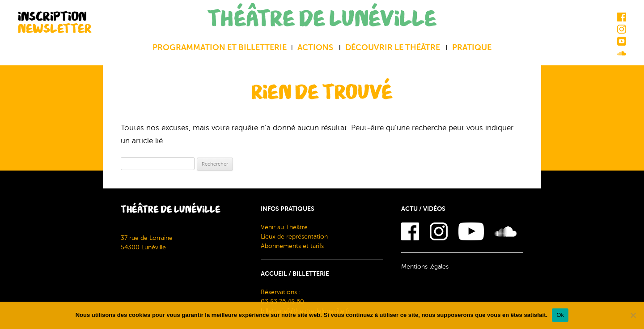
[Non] (633, 315)
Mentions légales (425, 267)
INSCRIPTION (55, 22)
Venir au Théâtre (284, 227)
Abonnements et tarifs (292, 246)
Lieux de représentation (294, 237)
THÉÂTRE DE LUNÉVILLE (322, 19)
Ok (560, 315)
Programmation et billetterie (220, 47)
